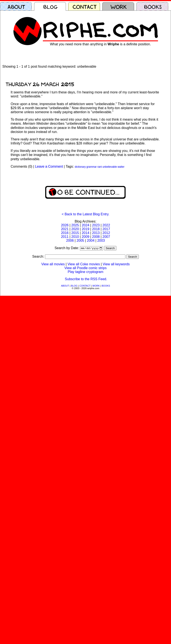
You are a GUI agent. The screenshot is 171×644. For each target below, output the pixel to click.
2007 (106, 237)
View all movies (53, 265)
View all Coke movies (84, 265)
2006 (70, 241)
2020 (75, 229)
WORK (96, 286)
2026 (65, 225)
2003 (101, 241)
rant (100, 167)
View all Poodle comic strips (85, 268)
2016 (65, 233)
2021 (65, 229)
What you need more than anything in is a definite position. (100, 44)
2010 (75, 237)
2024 (85, 225)
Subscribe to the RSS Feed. (86, 279)
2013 (96, 233)
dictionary (80, 167)
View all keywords (116, 265)
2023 (96, 225)
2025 (75, 225)
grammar (91, 167)
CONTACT (85, 286)
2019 (85, 229)
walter (121, 167)
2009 (85, 237)
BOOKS (106, 286)
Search (110, 249)
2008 (96, 237)
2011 (65, 237)
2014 (85, 233)
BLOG (74, 286)
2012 (106, 233)
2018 (96, 229)
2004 (91, 241)
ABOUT (65, 286)
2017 (106, 229)
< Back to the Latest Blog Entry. (85, 214)
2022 (106, 225)
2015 (75, 233)
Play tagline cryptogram (85, 272)
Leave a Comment (49, 166)
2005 (80, 241)
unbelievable (110, 167)
